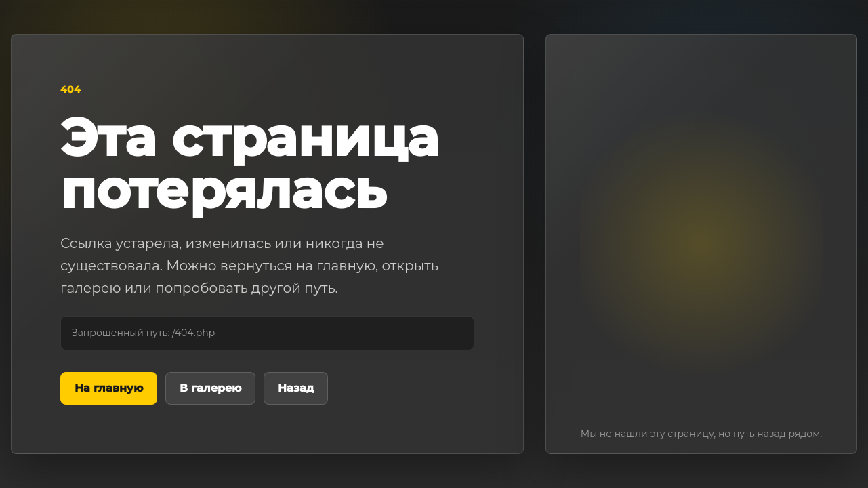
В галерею (210, 388)
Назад (296, 388)
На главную (109, 388)
